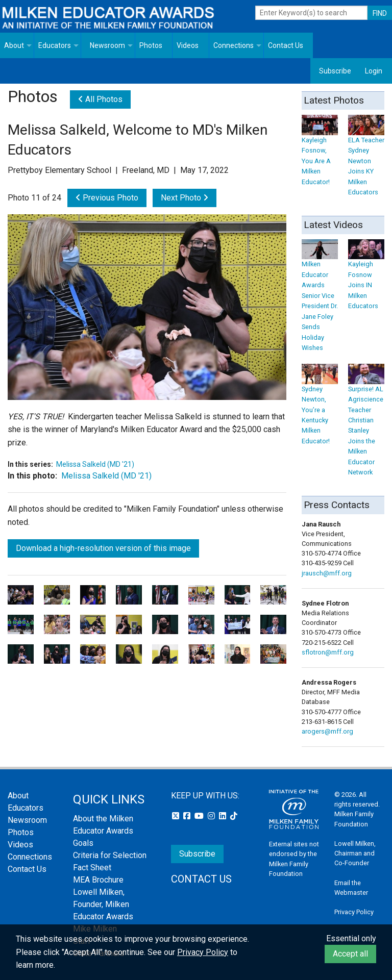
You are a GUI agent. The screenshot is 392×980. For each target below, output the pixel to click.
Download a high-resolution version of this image (103, 548)
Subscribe (335, 71)
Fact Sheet (92, 868)
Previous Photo (107, 198)
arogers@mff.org (327, 731)
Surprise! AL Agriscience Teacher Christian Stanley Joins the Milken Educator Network (366, 423)
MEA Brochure (98, 880)
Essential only (351, 938)
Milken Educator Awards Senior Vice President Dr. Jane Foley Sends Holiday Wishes (320, 298)
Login (374, 71)
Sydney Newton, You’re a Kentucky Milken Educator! (320, 407)
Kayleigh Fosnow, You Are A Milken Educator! (320, 153)
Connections (234, 45)
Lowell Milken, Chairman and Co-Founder (355, 853)
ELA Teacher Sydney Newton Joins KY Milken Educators (366, 158)
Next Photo (185, 198)
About (14, 45)
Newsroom (107, 45)
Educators (55, 45)
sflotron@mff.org (328, 652)
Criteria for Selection (110, 855)
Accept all (350, 954)
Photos (151, 45)
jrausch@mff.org (327, 573)
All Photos (100, 99)
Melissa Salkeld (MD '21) (95, 464)
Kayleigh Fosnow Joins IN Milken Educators (366, 277)
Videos (188, 45)
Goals (83, 843)
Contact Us (286, 45)
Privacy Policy (354, 912)
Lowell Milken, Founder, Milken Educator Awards (103, 904)
